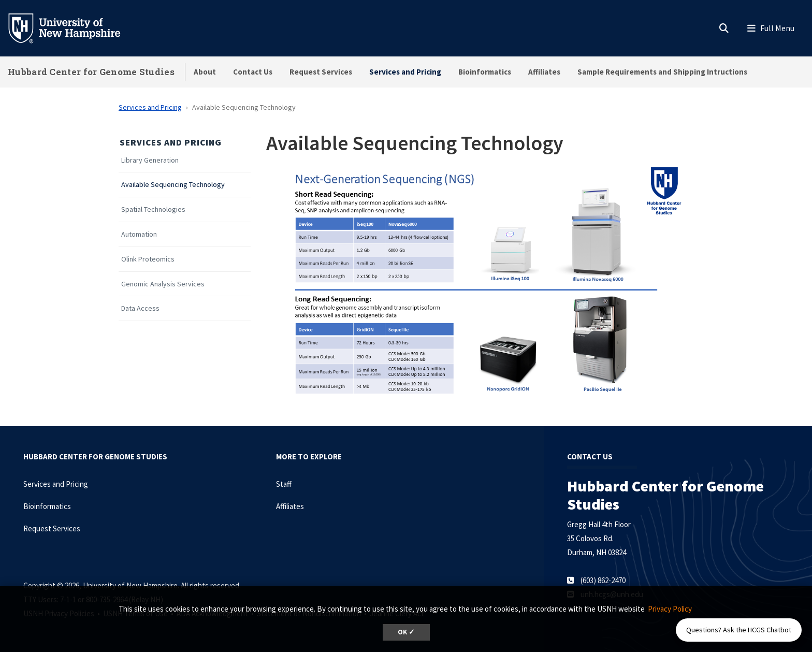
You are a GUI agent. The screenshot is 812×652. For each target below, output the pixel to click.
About (205, 72)
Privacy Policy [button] (670, 609)
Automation (139, 234)
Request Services (321, 72)
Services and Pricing (405, 72)
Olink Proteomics (148, 259)
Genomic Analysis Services (163, 284)
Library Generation (150, 160)
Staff (284, 484)
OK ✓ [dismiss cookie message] (406, 632)
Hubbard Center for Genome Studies (91, 72)
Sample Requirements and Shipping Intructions (662, 72)
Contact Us (253, 72)
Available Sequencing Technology (173, 185)
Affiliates (544, 72)
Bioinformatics (485, 72)
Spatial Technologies (153, 209)
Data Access (140, 308)
